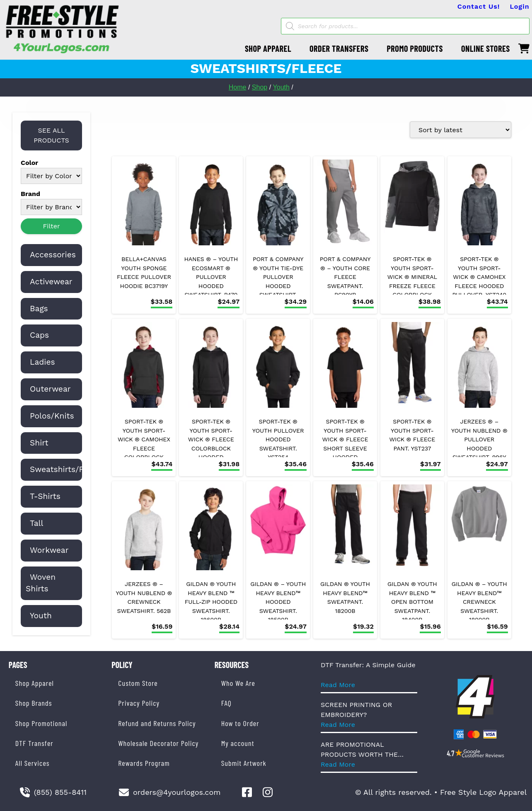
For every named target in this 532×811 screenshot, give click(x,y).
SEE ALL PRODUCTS (51, 135)
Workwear (49, 550)
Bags (39, 309)
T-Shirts (45, 496)
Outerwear (50, 389)
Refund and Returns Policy (157, 723)
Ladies (42, 362)
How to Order (240, 723)
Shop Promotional (41, 723)
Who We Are (238, 683)
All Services (33, 763)
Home (238, 87)
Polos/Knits (52, 416)
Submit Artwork (244, 763)
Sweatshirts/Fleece (67, 469)
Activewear (51, 282)
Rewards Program (144, 763)
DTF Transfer (34, 743)
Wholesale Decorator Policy (158, 743)
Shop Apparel (35, 683)
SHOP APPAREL (268, 48)
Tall (36, 523)
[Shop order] (461, 130)
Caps (39, 335)
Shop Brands (34, 703)
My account (238, 743)
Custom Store (138, 683)
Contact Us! (479, 6)
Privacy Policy (139, 703)
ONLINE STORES (486, 48)
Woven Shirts (41, 583)
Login (519, 6)
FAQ (226, 703)
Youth (281, 87)
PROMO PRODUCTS (415, 48)
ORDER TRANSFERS (339, 48)
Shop (260, 87)
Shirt (39, 443)
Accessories (53, 255)
